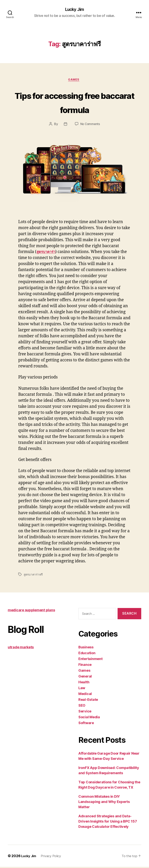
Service (85, 712)
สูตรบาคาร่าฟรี (34, 576)
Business (86, 648)
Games (74, 81)
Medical (85, 695)
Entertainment (91, 660)
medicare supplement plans (31, 611)
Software (86, 724)
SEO (82, 707)
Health (84, 683)
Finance (85, 666)
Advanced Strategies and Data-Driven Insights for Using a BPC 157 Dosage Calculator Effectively (108, 822)
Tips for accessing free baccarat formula (75, 103)
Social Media (89, 718)
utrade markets (21, 648)
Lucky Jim (74, 10)
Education (87, 654)
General (85, 677)
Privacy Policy (54, 857)
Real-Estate (88, 701)
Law (82, 689)
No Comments (90, 125)
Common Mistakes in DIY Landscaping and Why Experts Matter (104, 803)
